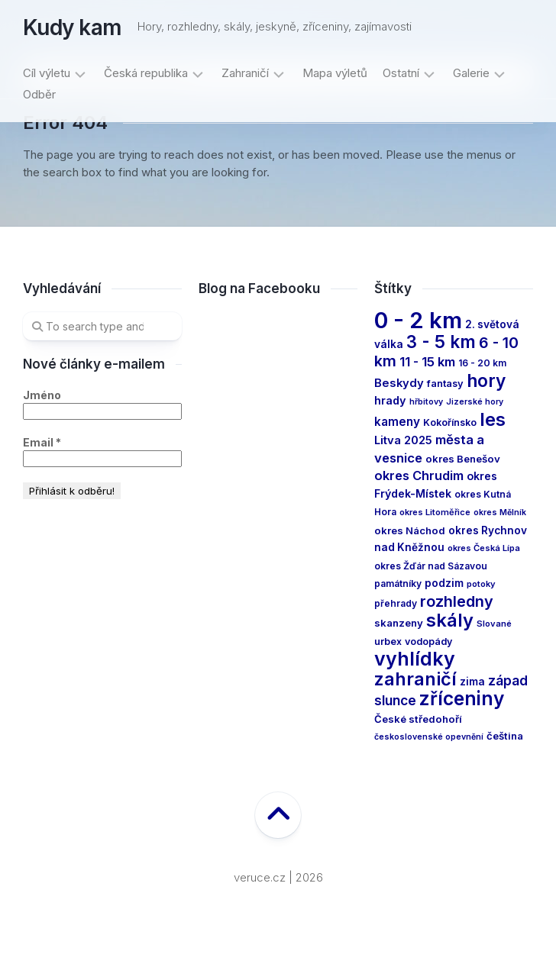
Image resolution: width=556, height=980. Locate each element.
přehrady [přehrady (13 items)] (396, 603)
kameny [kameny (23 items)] (397, 422)
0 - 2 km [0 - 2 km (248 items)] (418, 320)
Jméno (42, 395)
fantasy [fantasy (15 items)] (445, 384)
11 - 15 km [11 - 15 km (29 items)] (427, 362)
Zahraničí (245, 73)
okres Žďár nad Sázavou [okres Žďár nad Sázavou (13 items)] (431, 566)
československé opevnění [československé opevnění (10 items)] (429, 737)
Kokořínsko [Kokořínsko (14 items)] (450, 422)
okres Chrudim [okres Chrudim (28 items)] (419, 475)
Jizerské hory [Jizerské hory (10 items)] (475, 402)
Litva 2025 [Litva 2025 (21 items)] (403, 440)
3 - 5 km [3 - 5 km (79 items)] (441, 342)
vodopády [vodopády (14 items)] (428, 642)
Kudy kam (73, 27)
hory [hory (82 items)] (486, 380)
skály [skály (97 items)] (450, 620)
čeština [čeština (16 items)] (505, 736)
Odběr (39, 94)
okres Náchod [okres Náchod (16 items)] (410, 530)
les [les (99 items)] (493, 419)
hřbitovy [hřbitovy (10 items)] (426, 402)
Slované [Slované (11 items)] (494, 624)
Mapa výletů (335, 73)
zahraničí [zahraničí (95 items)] (415, 679)
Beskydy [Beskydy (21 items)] (399, 383)
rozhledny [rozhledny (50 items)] (457, 601)
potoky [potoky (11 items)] (481, 584)
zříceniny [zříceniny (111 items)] (462, 698)
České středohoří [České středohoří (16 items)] (418, 719)
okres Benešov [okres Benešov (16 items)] (463, 459)
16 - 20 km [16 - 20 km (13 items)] (482, 363)
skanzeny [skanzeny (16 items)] (399, 623)
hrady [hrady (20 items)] (390, 400)
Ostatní (401, 73)
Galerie (471, 73)
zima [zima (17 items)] (472, 682)
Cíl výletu (47, 73)
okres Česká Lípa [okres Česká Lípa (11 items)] (484, 548)
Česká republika (146, 73)
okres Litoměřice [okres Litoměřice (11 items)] (435, 512)
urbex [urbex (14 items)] (388, 642)
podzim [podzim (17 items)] (444, 583)
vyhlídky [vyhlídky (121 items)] (415, 659)
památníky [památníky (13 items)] (398, 583)
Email (42, 442)
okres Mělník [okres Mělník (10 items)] (500, 513)
